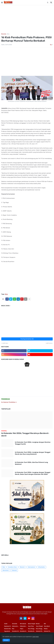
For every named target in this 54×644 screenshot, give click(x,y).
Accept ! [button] (6, 640)
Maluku (46, 629)
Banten (38, 624)
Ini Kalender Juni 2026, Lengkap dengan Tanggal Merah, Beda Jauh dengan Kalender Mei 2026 (33, 473)
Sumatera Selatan (24, 631)
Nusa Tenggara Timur (32, 629)
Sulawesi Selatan (8, 629)
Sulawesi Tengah (48, 631)
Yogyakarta (7, 631)
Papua (22, 629)
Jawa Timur (31, 626)
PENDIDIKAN (6, 399)
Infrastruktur (41, 567)
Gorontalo (15, 624)
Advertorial (6, 570)
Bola (8, 34)
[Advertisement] (27, 19)
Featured (14, 570)
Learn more (35, 637)
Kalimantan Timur (16, 626)
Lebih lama (49, 343)
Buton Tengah (32, 624)
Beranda (4, 34)
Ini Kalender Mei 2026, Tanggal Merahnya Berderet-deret (25, 434)
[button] (2, 2)
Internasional (31, 567)
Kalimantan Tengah (24, 626)
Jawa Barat (47, 626)
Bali (45, 624)
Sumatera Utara (12, 567)
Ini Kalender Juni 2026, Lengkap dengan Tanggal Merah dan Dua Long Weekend (33, 453)
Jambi (6, 624)
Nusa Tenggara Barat (40, 629)
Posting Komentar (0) (27, 339)
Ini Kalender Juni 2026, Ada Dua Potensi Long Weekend (31, 463)
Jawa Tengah (39, 626)
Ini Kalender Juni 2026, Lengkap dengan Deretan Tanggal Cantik (33, 443)
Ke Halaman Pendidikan (9, 402)
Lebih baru (5, 343)
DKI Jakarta (23, 624)
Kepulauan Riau (8, 626)
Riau (13, 629)
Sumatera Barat (32, 631)
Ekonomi (22, 567)
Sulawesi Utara (40, 631)
